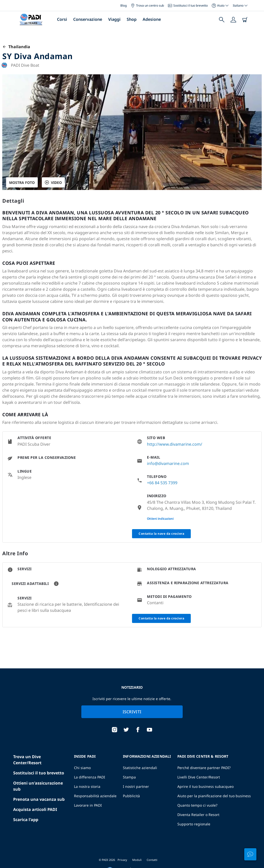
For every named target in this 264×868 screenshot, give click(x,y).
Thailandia (16, 47)
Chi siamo (82, 768)
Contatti (152, 860)
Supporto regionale (194, 824)
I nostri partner (136, 786)
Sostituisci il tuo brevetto (188, 5)
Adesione (152, 19)
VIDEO (53, 183)
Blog (124, 5)
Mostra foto (22, 183)
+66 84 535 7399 (162, 483)
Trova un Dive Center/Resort (27, 760)
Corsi (62, 19)
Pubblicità (131, 796)
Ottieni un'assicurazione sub (38, 786)
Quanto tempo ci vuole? (197, 805)
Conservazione (88, 19)
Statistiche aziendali (140, 768)
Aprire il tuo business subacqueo (205, 786)
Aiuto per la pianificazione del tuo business (214, 796)
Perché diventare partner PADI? (204, 768)
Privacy (122, 860)
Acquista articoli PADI (35, 809)
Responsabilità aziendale (95, 796)
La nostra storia (87, 786)
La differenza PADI (90, 777)
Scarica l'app (26, 820)
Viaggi (114, 19)
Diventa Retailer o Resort (198, 815)
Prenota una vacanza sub (39, 799)
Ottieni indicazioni (160, 519)
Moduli (137, 860)
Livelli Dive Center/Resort (199, 777)
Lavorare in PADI (88, 805)
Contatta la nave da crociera (161, 534)
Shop (132, 19)
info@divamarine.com (168, 463)
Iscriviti (132, 712)
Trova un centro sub (147, 5)
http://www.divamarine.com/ (175, 444)
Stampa (129, 777)
